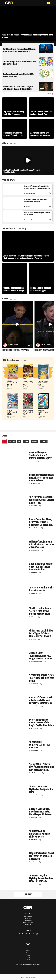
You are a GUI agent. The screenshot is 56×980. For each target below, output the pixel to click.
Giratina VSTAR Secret (30, 381)
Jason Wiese (34, 573)
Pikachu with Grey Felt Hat (46, 381)
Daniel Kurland (34, 684)
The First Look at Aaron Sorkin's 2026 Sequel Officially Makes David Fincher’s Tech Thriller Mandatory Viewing (40, 611)
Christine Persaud (35, 550)
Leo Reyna (28, 207)
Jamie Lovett (29, 220)
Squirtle (10, 410)
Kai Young (33, 639)
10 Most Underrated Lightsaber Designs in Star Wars (41, 789)
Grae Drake (14, 345)
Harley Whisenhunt (35, 773)
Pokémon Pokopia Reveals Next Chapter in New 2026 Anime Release (19, 63)
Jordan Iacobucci (35, 528)
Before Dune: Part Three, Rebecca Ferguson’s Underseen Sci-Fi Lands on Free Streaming (19, 88)
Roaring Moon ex (28, 410)
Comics (44, 441)
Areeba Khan (34, 840)
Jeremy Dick (34, 817)
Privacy (28, 957)
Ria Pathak (33, 617)
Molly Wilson (34, 506)
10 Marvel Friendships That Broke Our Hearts (42, 589)
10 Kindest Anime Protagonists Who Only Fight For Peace (40, 834)
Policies (28, 959)
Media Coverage (28, 923)
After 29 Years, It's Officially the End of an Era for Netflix (37, 214)
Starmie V (41, 410)
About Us (28, 918)
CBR (17, 965)
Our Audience (28, 916)
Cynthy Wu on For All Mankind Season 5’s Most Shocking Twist (22, 171)
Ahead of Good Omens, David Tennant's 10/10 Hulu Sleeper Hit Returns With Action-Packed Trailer (42, 812)
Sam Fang (33, 461)
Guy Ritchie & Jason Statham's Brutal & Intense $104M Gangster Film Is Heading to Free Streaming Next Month (19, 52)
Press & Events (28, 920)
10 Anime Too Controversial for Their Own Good (40, 745)
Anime (26, 441)
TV (19, 441)
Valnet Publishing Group (33, 965)
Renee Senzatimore (30, 193)
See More (13, 144)
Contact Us (28, 925)
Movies (12, 441)
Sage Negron (34, 884)
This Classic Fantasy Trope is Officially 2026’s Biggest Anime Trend (19, 75)
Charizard (10, 381)
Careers (28, 953)
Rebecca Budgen (35, 706)
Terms (28, 955)
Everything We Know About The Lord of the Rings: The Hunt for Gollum (42, 723)
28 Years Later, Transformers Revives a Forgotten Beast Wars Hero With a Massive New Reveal (42, 656)
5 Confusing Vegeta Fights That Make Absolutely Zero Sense (42, 678)
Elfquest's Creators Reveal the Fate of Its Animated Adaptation (42, 856)
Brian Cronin (34, 862)
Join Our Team (28, 914)
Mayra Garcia (34, 593)
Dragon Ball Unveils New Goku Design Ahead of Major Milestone (36, 201)
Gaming (35, 441)
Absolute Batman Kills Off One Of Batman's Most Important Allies (41, 567)
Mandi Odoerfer (35, 751)
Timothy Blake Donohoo (36, 661)
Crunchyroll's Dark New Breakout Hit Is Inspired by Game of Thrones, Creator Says (37, 187)
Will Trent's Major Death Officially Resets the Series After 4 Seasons (42, 545)
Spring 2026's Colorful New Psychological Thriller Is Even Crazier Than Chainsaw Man (42, 767)
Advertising (28, 951)
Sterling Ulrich (34, 728)
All (4, 441)
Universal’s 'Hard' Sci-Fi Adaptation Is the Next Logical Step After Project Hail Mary (41, 700)
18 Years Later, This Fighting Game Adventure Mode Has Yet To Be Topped (41, 878)
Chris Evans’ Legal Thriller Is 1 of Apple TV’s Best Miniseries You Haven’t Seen (41, 634)
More (50, 94)
